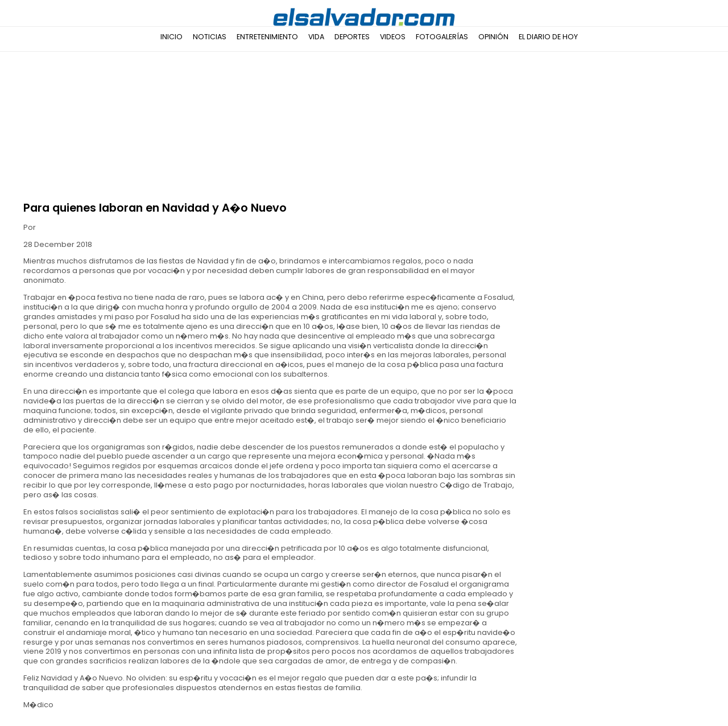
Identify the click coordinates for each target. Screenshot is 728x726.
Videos (393, 37)
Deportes (352, 37)
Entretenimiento (267, 37)
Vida (316, 37)
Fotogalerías (442, 37)
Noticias (210, 37)
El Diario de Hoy (548, 37)
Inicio (171, 37)
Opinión (493, 37)
